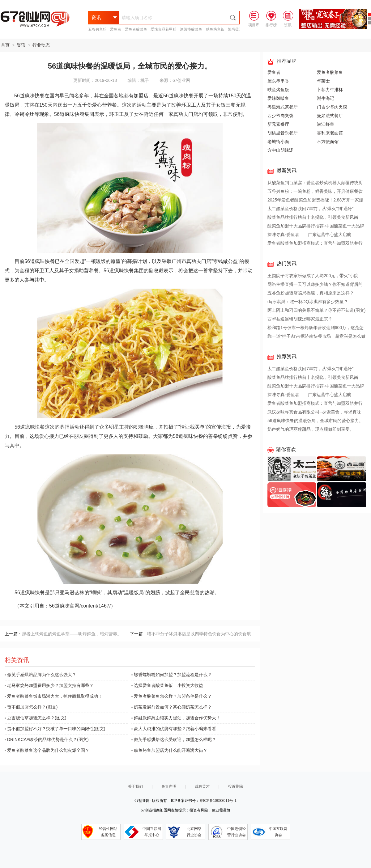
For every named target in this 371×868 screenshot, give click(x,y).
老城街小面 (278, 142)
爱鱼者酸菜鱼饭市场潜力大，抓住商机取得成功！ (53, 696)
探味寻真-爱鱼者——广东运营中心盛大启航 (309, 235)
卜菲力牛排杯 (330, 90)
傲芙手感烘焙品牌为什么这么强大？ (41, 675)
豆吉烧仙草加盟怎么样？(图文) (35, 718)
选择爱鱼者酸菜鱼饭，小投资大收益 (167, 685)
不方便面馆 (328, 142)
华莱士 (323, 81)
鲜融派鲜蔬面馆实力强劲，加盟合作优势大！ (176, 718)
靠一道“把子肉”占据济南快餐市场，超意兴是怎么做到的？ (316, 337)
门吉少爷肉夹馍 (332, 107)
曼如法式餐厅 (330, 116)
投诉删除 (236, 786)
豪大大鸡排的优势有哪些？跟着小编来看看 (174, 729)
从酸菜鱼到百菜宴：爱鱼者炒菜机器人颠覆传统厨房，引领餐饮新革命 (315, 184)
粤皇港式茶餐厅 (283, 107)
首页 (5, 45)
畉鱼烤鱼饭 (215, 29)
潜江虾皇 (326, 124)
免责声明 (169, 786)
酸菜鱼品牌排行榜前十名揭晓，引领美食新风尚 (313, 217)
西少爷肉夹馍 (280, 116)
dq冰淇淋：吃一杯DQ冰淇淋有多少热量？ (308, 302)
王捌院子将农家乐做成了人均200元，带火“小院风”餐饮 (313, 277)
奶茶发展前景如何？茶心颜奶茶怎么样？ (172, 707)
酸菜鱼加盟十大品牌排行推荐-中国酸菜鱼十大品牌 (316, 226)
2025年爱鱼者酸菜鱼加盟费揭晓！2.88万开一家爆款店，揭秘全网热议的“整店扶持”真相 (315, 201)
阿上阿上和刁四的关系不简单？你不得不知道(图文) (316, 310)
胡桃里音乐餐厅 (283, 133)
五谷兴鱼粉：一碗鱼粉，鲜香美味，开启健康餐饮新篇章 (315, 192)
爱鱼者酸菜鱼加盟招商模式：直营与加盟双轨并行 (315, 243)
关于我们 (135, 786)
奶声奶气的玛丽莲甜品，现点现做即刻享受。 (311, 429)
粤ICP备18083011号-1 (218, 801)
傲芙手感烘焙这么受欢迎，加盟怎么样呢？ (174, 739)
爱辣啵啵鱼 (278, 98)
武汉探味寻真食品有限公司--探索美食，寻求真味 (314, 412)
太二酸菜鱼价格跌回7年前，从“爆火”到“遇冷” (310, 209)
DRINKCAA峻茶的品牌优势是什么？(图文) (47, 739)
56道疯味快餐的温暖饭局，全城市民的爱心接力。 (315, 421)
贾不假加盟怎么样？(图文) (31, 707)
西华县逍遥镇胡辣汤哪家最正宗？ (300, 319)
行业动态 (41, 45)
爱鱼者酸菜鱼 (136, 29)
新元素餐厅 (278, 124)
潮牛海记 (326, 98)
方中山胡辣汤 (280, 150)
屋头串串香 (278, 81)
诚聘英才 (202, 786)
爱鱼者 (116, 29)
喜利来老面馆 (330, 133)
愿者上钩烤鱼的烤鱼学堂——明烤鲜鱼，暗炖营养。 (72, 634)
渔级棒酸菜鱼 (191, 29)
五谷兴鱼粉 (97, 29)
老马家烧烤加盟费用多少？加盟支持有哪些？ (49, 685)
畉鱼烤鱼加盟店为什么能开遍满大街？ (169, 750)
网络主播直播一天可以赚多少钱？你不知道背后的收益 (315, 285)
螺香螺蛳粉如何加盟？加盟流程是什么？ (172, 675)
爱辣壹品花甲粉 (164, 29)
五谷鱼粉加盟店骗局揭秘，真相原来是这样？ (311, 293)
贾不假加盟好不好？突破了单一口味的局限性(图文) (55, 729)
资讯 (21, 45)
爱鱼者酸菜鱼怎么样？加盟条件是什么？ (172, 696)
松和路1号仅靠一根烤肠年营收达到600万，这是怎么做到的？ (316, 328)
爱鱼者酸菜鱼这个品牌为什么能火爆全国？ (47, 750)
